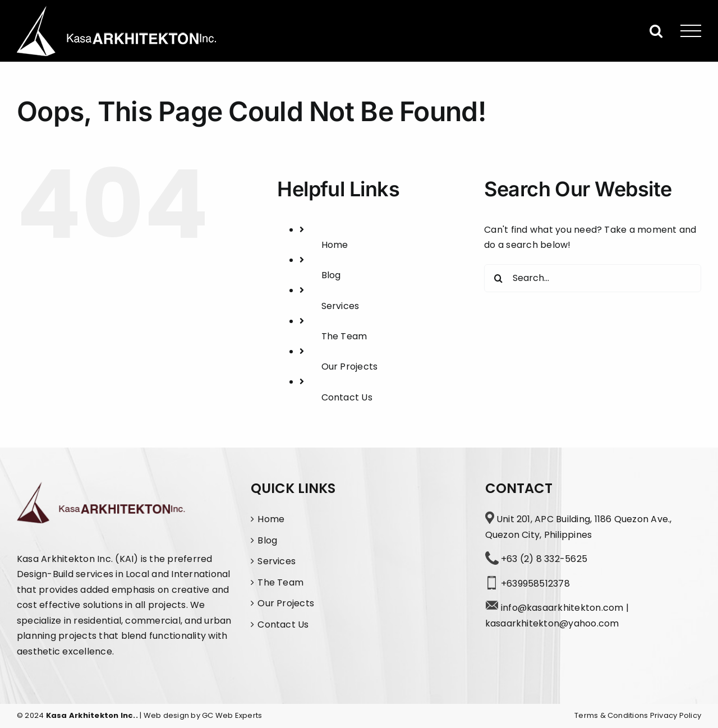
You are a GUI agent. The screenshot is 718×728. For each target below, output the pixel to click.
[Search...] (593, 278)
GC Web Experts (232, 715)
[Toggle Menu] (691, 31)
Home (335, 245)
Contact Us (347, 397)
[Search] (498, 278)
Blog (331, 275)
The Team (344, 336)
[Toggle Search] (656, 31)
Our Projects (350, 367)
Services (340, 306)
